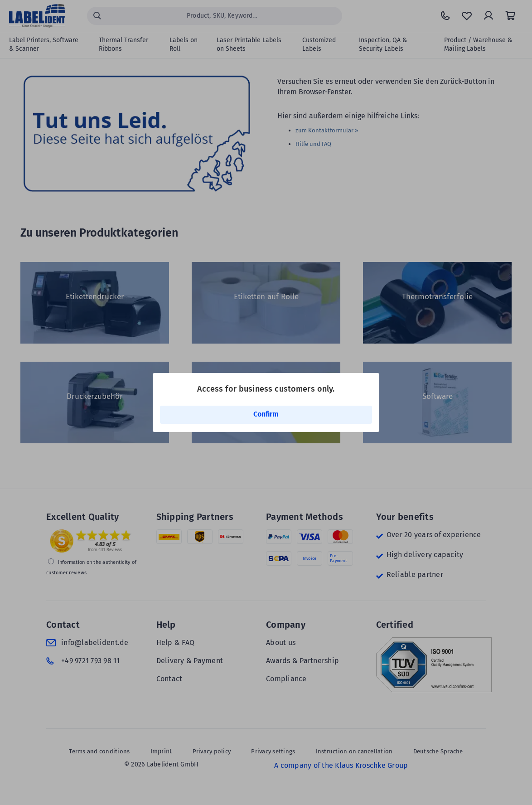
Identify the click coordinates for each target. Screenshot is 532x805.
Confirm (266, 414)
